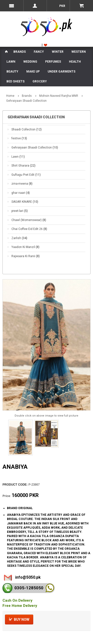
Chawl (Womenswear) (29, 220)
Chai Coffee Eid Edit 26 (29, 229)
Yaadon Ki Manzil (25, 247)
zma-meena (22, 184)
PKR (62, 6)
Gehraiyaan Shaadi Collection (35, 148)
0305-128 (29, 588)
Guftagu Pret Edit (26, 175)
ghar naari (21, 193)
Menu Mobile (12, 6)
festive (19, 138)
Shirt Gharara (23, 166)
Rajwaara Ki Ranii (26, 256)
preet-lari (20, 211)
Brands (27, 96)
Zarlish (19, 238)
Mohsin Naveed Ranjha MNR (59, 96)
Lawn (18, 157)
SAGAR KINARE (25, 202)
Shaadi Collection (27, 129)
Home (10, 96)
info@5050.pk (28, 577)
